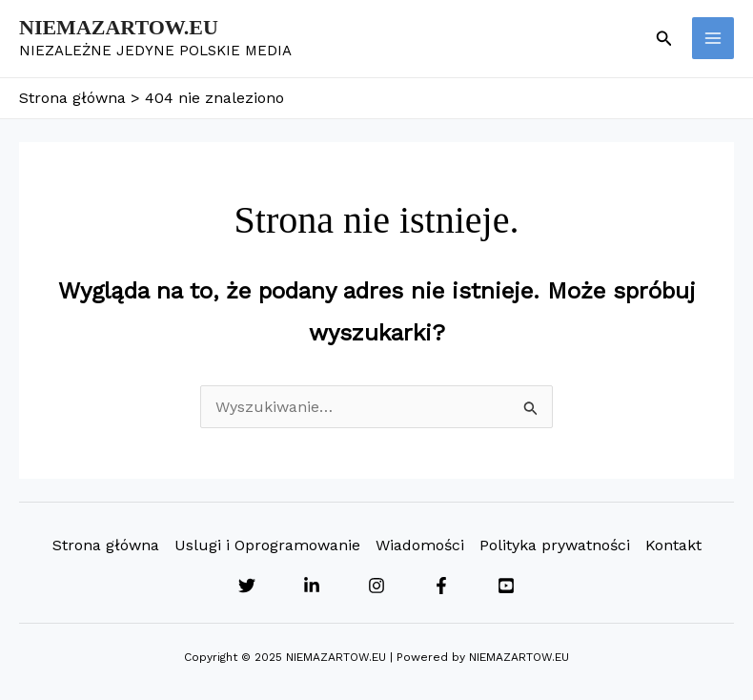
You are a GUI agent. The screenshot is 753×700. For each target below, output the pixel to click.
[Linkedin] (312, 586)
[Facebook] (441, 586)
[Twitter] (247, 586)
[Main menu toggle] (713, 38)
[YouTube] (506, 586)
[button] (664, 39)
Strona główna (106, 545)
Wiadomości (420, 545)
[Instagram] (376, 586)
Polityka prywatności (555, 545)
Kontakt (673, 545)
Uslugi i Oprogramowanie (267, 545)
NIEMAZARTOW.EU (119, 27)
